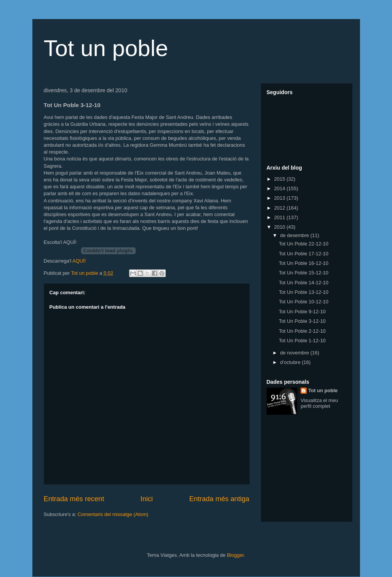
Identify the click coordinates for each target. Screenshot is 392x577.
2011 (281, 217)
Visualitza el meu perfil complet (319, 403)
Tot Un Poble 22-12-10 (304, 244)
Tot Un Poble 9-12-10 (302, 312)
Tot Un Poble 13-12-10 (304, 292)
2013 (281, 198)
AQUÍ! (79, 261)
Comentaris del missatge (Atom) (113, 514)
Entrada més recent (74, 499)
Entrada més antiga (219, 499)
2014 (281, 188)
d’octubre (291, 362)
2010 (281, 227)
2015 (281, 179)
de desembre (295, 235)
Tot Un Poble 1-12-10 (302, 341)
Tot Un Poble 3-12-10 (302, 321)
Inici (147, 499)
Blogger (235, 555)
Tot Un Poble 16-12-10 (304, 263)
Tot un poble (106, 48)
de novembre (295, 353)
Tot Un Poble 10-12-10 (304, 302)
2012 (281, 208)
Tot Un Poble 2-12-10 (302, 331)
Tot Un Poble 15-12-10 (304, 273)
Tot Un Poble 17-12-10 (304, 254)
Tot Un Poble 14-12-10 (304, 283)
